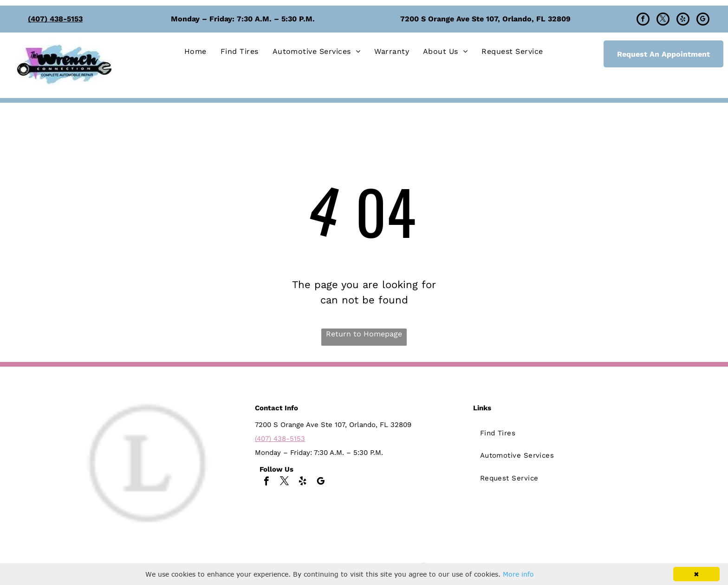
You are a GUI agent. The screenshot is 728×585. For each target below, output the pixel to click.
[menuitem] (195, 52)
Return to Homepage (364, 334)
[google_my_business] (703, 20)
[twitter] (663, 20)
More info (518, 574)
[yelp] (683, 20)
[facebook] (643, 20)
